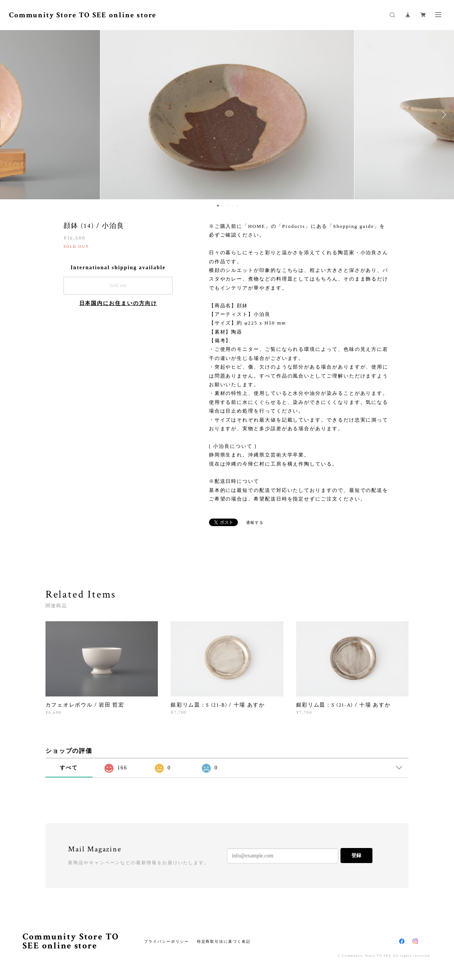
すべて (69, 768)
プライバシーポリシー (166, 941)
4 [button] (233, 206)
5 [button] (238, 206)
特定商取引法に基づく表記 (224, 941)
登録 (356, 855)
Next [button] (443, 115)
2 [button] (223, 206)
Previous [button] (11, 115)
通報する (255, 523)
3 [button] (228, 206)
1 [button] (218, 206)
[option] (227, 115)
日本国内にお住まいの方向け (118, 303)
